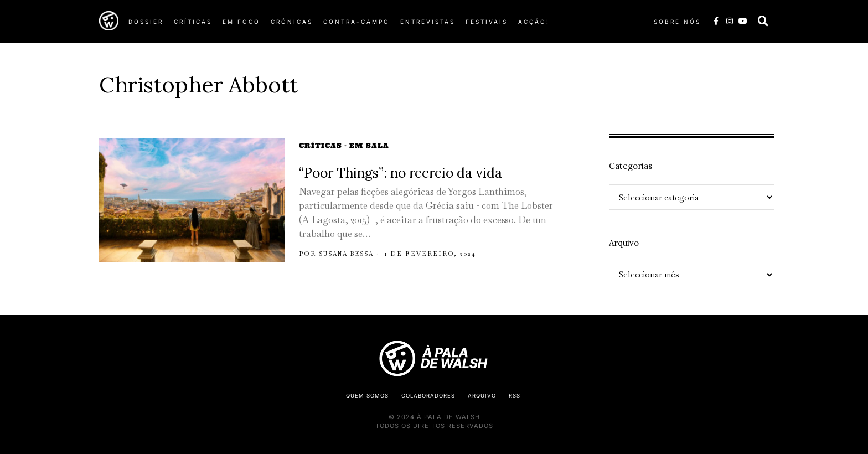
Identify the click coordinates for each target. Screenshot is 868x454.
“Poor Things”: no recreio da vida (401, 173)
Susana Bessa (350, 254)
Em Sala (369, 145)
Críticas (321, 145)
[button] (763, 21)
